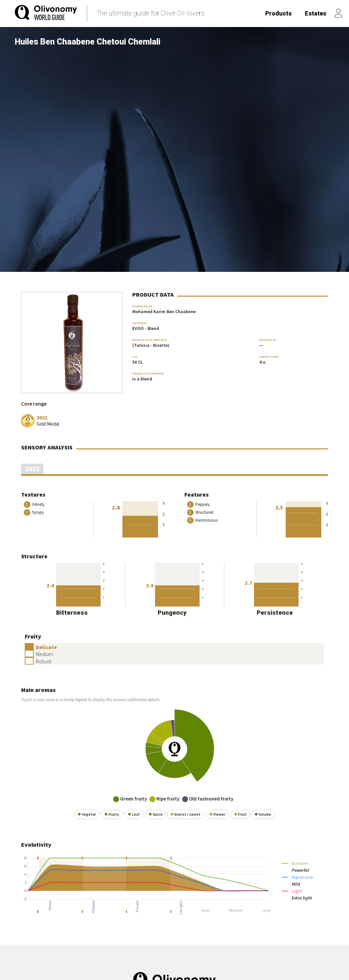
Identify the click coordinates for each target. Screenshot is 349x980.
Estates (316, 13)
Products (278, 13)
